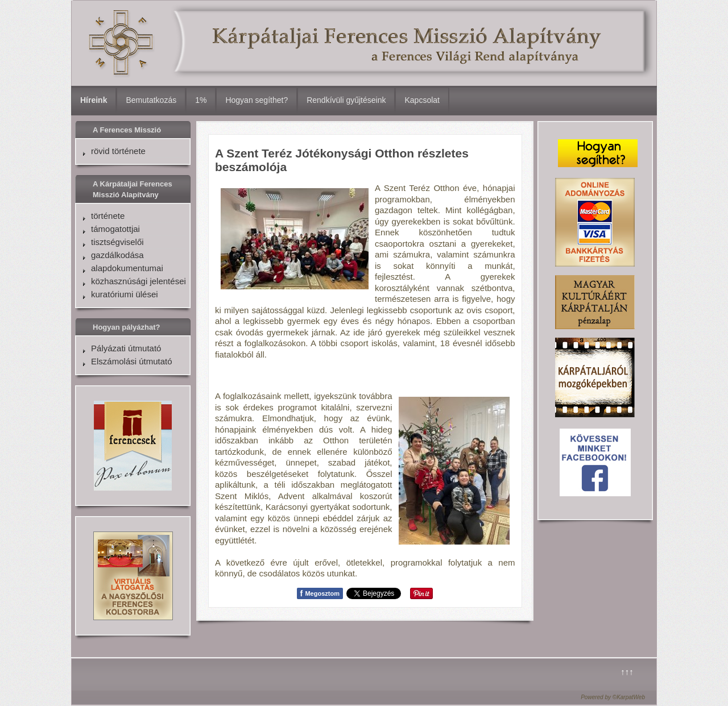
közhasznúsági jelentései (138, 281)
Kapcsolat (422, 100)
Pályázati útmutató (126, 348)
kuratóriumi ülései (125, 294)
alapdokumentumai (127, 268)
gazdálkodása (117, 255)
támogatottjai (115, 229)
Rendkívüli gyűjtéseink (346, 100)
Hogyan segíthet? (257, 100)
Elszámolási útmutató (132, 361)
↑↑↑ (627, 672)
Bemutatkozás (151, 100)
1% (201, 100)
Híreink (94, 100)
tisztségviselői (117, 242)
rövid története (118, 151)
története (108, 216)
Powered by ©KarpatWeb (613, 697)
